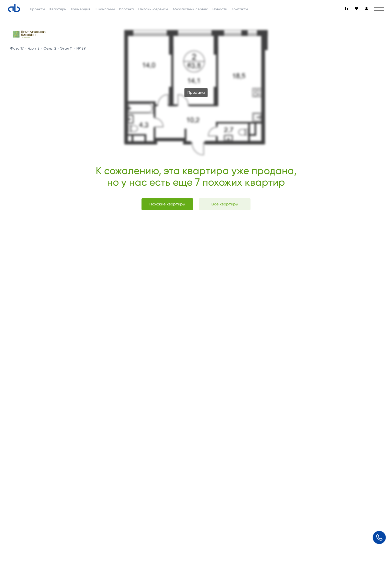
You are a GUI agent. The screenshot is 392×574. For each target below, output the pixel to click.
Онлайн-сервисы (153, 9)
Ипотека (126, 9)
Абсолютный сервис (190, 9)
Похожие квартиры (167, 204)
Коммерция (80, 9)
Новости (220, 9)
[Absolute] (14, 8)
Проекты (37, 9)
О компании (105, 9)
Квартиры (58, 9)
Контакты (240, 9)
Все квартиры (225, 204)
